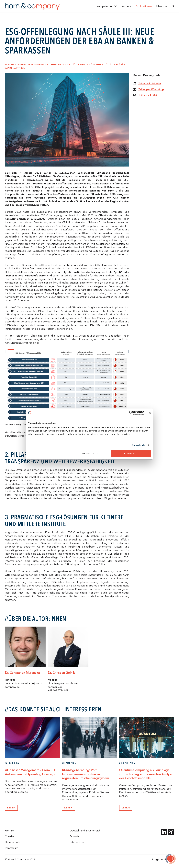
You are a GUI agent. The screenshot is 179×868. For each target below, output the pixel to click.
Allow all (131, 454)
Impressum (12, 848)
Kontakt (10, 831)
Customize (89, 454)
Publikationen (144, 6)
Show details (139, 445)
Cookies (10, 836)
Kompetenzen (105, 6)
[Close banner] (150, 413)
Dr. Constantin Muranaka (22, 673)
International (78, 842)
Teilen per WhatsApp (148, 89)
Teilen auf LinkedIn (147, 84)
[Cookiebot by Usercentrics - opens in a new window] (131, 413)
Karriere (126, 6)
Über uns (162, 6)
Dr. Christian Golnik (61, 673)
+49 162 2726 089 (58, 690)
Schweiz (74, 836)
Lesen (11, 808)
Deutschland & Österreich (85, 831)
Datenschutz (12, 842)
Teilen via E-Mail (145, 95)
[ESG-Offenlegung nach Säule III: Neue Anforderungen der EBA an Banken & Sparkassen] (171, 859)
